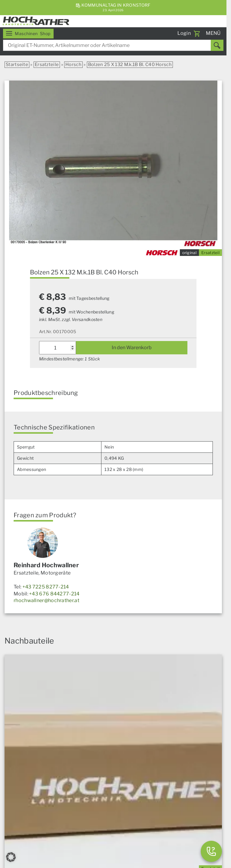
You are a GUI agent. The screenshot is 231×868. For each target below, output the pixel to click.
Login (184, 33)
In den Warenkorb (132, 348)
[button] (11, 857)
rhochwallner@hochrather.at (46, 600)
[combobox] (113, 45)
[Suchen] (217, 45)
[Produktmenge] (58, 348)
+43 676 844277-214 (54, 594)
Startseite (17, 65)
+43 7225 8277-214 (46, 587)
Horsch (73, 65)
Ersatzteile (47, 65)
